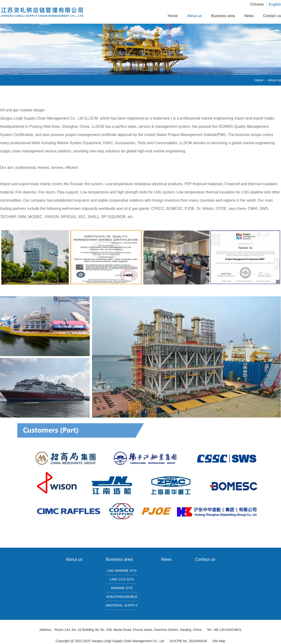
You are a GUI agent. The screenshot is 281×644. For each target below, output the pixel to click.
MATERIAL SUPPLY (122, 605)
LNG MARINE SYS (122, 571)
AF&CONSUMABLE (122, 597)
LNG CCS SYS (122, 579)
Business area (223, 16)
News (249, 16)
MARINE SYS (122, 588)
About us (194, 16)
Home (173, 16)
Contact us (272, 16)
